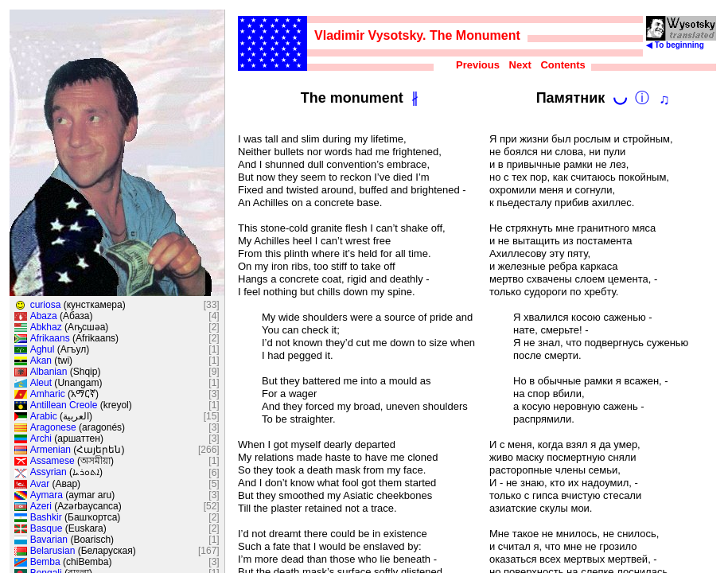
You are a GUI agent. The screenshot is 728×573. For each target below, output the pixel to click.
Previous (481, 65)
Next (523, 65)
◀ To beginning (687, 41)
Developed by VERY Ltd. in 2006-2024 (646, 225)
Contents (566, 65)
